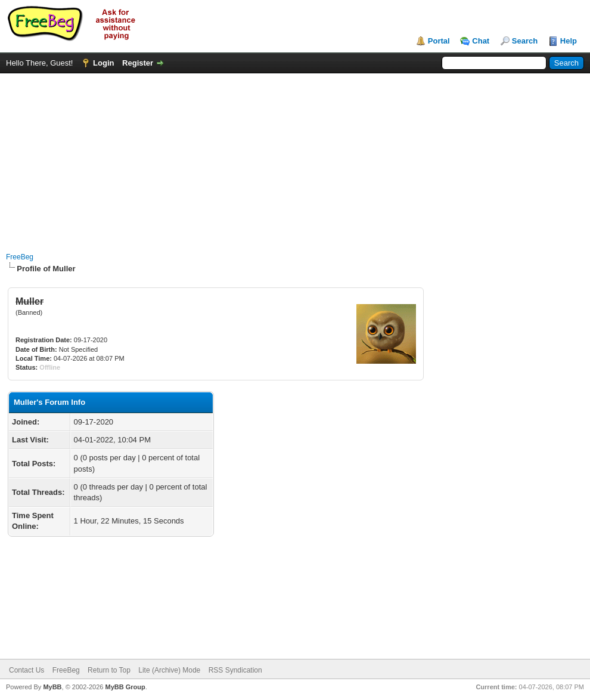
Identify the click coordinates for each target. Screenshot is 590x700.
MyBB (52, 687)
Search (525, 41)
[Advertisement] (295, 157)
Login (103, 63)
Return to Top (109, 670)
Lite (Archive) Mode (169, 670)
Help (569, 41)
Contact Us (27, 670)
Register (138, 63)
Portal (439, 41)
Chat (481, 41)
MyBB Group (125, 687)
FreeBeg (20, 257)
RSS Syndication (235, 670)
